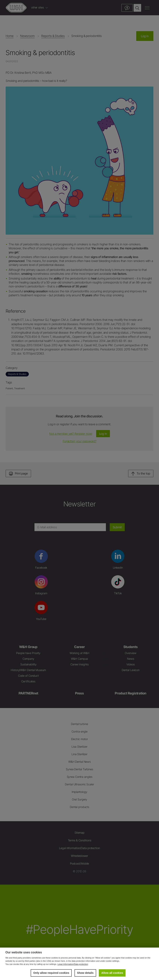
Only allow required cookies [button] (51, 973)
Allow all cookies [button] (112, 973)
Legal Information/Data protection (73, 964)
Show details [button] (85, 973)
